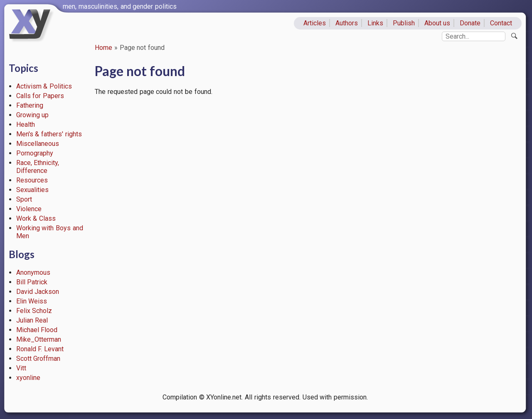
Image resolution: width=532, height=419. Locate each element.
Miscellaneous (38, 144)
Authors (347, 23)
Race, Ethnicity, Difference (38, 167)
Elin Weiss (32, 301)
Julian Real (32, 320)
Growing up (33, 115)
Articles (315, 23)
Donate (470, 23)
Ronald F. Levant (40, 349)
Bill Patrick (32, 282)
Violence (29, 209)
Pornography (35, 153)
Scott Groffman (38, 359)
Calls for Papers (40, 96)
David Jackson (38, 292)
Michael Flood (37, 330)
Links (375, 23)
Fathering (30, 105)
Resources (32, 180)
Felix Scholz (34, 311)
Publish (404, 23)
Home (103, 48)
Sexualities (32, 190)
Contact (501, 23)
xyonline (28, 378)
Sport (24, 199)
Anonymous (33, 272)
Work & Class (36, 218)
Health (26, 124)
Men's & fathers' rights (49, 134)
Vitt (21, 368)
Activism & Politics (44, 86)
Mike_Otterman (39, 339)
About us (437, 23)
